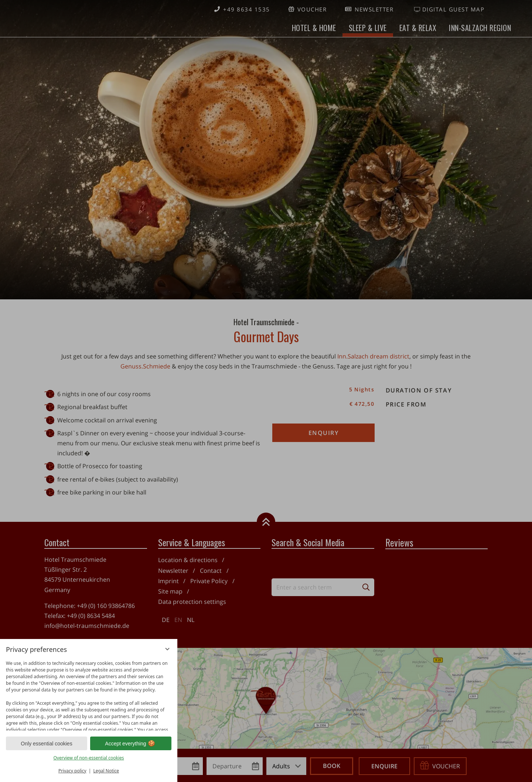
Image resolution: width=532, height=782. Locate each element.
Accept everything (131, 744)
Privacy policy (72, 771)
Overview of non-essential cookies (88, 758)
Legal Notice (106, 771)
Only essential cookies (46, 744)
